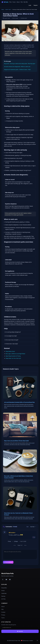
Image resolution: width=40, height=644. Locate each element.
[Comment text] (20, 555)
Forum (14, 2)
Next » (26, 545)
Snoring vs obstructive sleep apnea (19, 64)
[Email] (10, 580)
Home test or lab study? (12, 344)
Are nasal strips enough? (12, 340)
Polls (10, 2)
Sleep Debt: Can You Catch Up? (13, 358)
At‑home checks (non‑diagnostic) (12, 67)
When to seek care (26, 67)
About (18, 2)
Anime (3, 591)
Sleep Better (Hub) (10, 351)
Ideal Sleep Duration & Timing (13, 356)
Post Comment (8, 562)
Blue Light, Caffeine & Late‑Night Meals (15, 354)
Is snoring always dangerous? (13, 332)
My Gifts (26, 2)
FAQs (29, 70)
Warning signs (32, 64)
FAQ (22, 2)
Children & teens (23, 70)
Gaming (3, 596)
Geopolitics (4, 588)
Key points (7, 64)
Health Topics (8, 9)
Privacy (3, 615)
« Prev (14, 545)
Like (9, 541)
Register (36, 5)
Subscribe (20, 631)
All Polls (3, 599)
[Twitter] (3, 580)
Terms (3, 618)
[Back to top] (37, 641)
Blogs (3, 9)
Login (30, 5)
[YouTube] (6, 580)
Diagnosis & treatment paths (11, 70)
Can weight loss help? (11, 336)
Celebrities (4, 593)
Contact (3, 612)
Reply (16, 541)
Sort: (28, 527)
